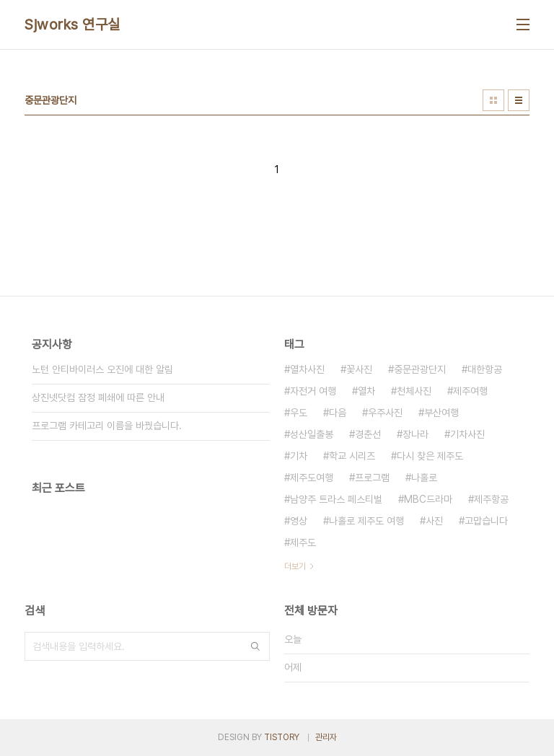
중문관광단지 (420, 369)
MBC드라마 (428, 499)
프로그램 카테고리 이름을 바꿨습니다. (107, 426)
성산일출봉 (312, 434)
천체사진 (414, 391)
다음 (338, 413)
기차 (299, 456)
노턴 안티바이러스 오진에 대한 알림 (102, 369)
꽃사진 (359, 369)
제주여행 (470, 391)
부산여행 (441, 413)
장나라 (415, 434)
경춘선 (368, 434)
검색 (255, 646)
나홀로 (424, 478)
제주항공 (491, 499)
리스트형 (519, 100)
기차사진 (467, 434)
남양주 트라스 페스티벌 (336, 499)
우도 (299, 413)
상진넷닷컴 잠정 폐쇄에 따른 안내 (98, 397)
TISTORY (282, 737)
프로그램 (372, 478)
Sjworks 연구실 (72, 25)
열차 (366, 391)
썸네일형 (493, 100)
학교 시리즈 (352, 456)
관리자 (326, 737)
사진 (434, 521)
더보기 (295, 566)
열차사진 (307, 369)
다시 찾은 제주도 (430, 456)
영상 (299, 521)
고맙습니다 (486, 521)
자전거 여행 (313, 391)
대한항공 (485, 369)
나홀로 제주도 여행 (366, 521)
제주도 (303, 542)
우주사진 (385, 413)
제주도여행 (312, 478)
